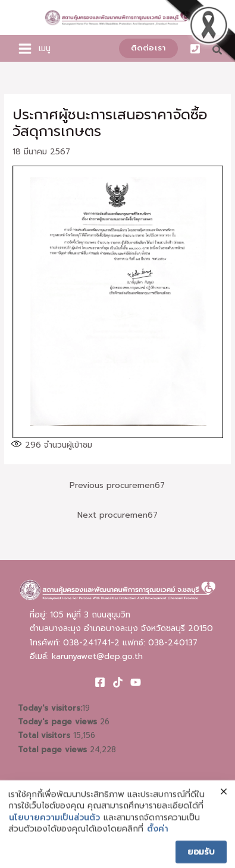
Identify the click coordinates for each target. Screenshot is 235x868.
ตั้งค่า (158, 837)
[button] (148, 48)
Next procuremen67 (117, 515)
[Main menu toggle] (25, 48)
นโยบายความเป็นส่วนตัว (54, 825)
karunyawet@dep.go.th (97, 656)
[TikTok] (118, 682)
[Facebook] (100, 682)
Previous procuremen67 (117, 485)
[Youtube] (136, 682)
